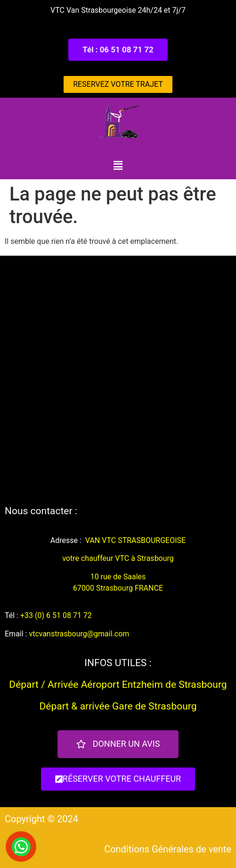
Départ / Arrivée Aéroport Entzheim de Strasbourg (118, 684)
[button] (118, 50)
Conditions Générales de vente (168, 849)
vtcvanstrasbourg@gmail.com (79, 634)
